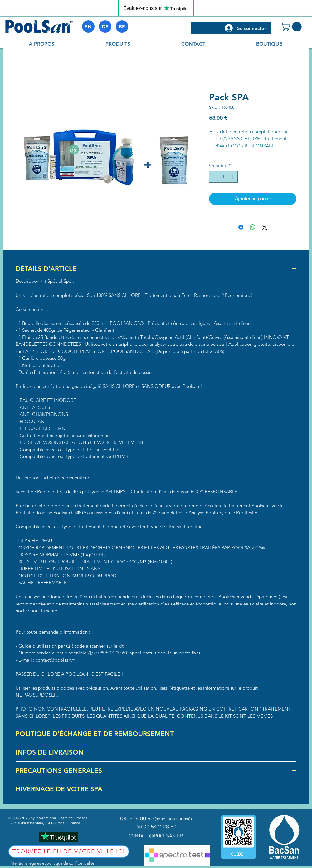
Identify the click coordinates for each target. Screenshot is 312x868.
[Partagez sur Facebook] (241, 227)
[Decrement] (214, 177)
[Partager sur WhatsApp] (253, 227)
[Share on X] (265, 227)
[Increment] (233, 177)
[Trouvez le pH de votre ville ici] (69, 851)
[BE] (122, 27)
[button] (292, 27)
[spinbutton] (224, 177)
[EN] (88, 27)
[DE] (105, 27)
